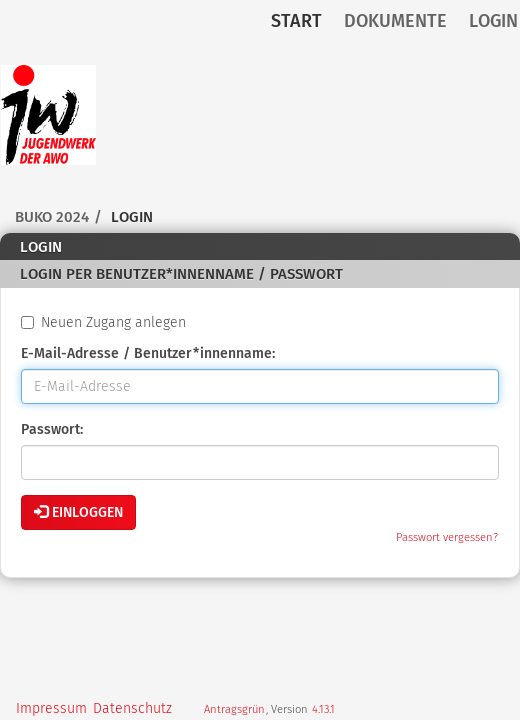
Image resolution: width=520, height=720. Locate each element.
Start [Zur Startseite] (296, 21)
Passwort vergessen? (447, 537)
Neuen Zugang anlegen (103, 322)
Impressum (51, 708)
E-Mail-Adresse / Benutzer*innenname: (148, 353)
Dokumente (395, 21)
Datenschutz (132, 708)
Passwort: (52, 429)
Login (493, 21)
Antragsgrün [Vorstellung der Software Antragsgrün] (234, 709)
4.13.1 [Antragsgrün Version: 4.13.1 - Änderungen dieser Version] (323, 709)
